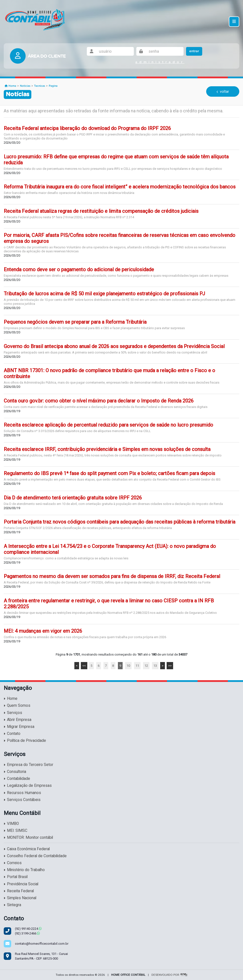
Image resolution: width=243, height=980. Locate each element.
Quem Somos (17, 706)
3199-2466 (27, 933)
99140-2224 (28, 929)
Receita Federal (19, 891)
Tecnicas (40, 86)
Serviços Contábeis (22, 800)
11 (137, 666)
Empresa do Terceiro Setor (28, 765)
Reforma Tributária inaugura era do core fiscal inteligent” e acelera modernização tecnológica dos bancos (120, 187)
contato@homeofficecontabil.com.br (42, 944)
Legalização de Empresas (28, 786)
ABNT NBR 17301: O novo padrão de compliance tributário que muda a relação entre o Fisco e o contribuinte (109, 373)
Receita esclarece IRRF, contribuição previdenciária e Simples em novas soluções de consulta (107, 449)
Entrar (194, 51)
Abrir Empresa (18, 720)
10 (128, 666)
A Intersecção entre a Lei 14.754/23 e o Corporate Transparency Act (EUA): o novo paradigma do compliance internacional (110, 549)
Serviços (13, 713)
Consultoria (15, 772)
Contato (12, 734)
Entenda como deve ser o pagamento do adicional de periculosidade (79, 269)
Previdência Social (21, 884)
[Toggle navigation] (234, 22)
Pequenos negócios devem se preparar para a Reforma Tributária (75, 322)
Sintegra (12, 905)
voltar (223, 91)
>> (170, 666)
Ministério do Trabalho (24, 870)
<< (84, 666)
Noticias (25, 86)
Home (10, 86)
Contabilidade (17, 779)
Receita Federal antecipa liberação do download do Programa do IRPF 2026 (87, 128)
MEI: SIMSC (16, 831)
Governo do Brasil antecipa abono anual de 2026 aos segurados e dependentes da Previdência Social (114, 346)
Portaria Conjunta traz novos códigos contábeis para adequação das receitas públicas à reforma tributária (120, 522)
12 (146, 666)
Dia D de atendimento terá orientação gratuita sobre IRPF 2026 (73, 498)
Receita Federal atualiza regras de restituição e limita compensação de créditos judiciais (101, 211)
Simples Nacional (20, 898)
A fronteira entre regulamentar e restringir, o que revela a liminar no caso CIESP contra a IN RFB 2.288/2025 (109, 604)
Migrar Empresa (19, 727)
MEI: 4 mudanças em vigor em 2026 (43, 631)
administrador (160, 62)
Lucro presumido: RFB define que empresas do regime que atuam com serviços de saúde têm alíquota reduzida (116, 160)
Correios (13, 863)
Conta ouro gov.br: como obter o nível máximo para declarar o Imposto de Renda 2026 (99, 401)
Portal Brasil (16, 877)
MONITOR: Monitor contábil (28, 838)
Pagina (53, 86)
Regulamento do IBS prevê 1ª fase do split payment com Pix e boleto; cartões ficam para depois (109, 473)
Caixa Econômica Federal (27, 849)
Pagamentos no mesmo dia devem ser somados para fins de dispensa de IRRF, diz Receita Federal (112, 576)
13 (155, 666)
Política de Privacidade (25, 741)
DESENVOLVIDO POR (165, 975)
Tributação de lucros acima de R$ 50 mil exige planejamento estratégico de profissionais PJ (104, 294)
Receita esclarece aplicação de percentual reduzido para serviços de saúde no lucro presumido (108, 425)
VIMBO (11, 824)
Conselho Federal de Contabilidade (35, 856)
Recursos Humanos (22, 793)
